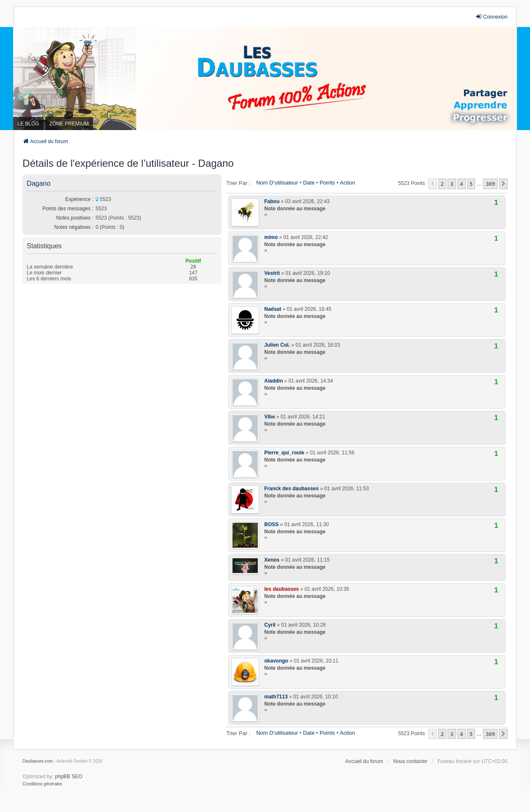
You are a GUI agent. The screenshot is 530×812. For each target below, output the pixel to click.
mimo (271, 237)
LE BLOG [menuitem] (28, 124)
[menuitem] (42, 784)
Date (309, 183)
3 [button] (452, 184)
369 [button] (490, 184)
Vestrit (272, 273)
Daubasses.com (38, 761)
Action (347, 183)
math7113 (276, 697)
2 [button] (442, 184)
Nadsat (273, 309)
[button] (503, 184)
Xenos (272, 560)
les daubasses (281, 589)
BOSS (271, 524)
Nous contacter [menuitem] (410, 761)
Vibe (269, 417)
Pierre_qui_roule (284, 453)
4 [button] (461, 184)
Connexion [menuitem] (491, 17)
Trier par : (238, 183)
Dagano (38, 183)
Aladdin (273, 381)
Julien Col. (277, 345)
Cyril (270, 625)
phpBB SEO (69, 777)
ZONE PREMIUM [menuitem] (69, 124)
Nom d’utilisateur (277, 183)
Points (327, 183)
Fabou (272, 201)
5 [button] (471, 184)
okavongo (276, 661)
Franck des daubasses (291, 489)
